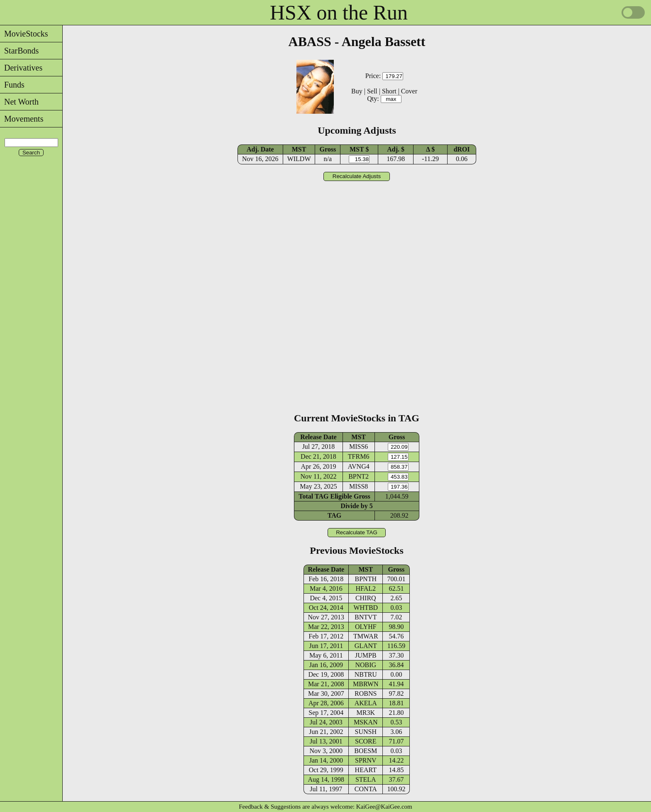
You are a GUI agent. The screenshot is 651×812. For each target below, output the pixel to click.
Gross (328, 149)
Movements (22, 119)
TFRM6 (359, 456)
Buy (357, 91)
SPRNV (366, 760)
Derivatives (21, 68)
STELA (366, 779)
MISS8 (359, 486)
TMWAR (366, 636)
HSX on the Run (339, 12)
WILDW (299, 159)
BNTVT (366, 617)
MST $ (359, 149)
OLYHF (366, 627)
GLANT (366, 646)
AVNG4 (359, 466)
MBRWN (366, 684)
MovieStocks (24, 34)
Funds (12, 85)
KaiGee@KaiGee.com (384, 807)
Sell (372, 91)
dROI (461, 149)
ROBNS (366, 693)
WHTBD (366, 608)
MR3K (366, 713)
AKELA (366, 703)
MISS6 (359, 446)
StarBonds (19, 51)
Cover (409, 91)
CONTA (366, 789)
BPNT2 (359, 476)
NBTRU (366, 674)
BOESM (366, 751)
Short (389, 91)
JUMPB (366, 655)
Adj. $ (396, 149)
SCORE (366, 741)
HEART (366, 770)
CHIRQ (366, 598)
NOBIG (366, 665)
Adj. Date (260, 149)
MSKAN (366, 722)
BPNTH (366, 579)
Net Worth (19, 102)
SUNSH (366, 732)
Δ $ (430, 149)
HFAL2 (366, 588)
